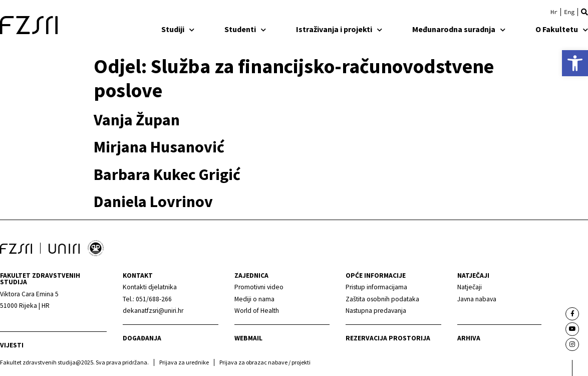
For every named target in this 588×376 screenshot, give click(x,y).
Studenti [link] (245, 29)
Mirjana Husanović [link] (159, 147)
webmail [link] (248, 338)
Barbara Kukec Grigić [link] (167, 174)
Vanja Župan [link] (137, 120)
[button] (584, 12)
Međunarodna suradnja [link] (459, 29)
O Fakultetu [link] (562, 29)
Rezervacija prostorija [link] (388, 338)
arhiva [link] (469, 338)
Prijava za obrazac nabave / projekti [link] (265, 362)
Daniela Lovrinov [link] (153, 202)
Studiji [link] (178, 29)
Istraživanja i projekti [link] (339, 29)
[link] (575, 63)
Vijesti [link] (12, 345)
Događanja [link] (142, 338)
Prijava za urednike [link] (184, 362)
